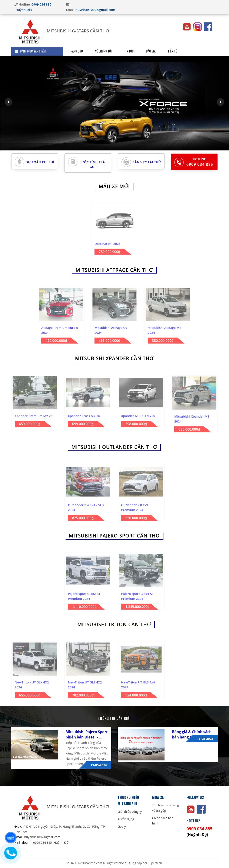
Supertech (155, 863)
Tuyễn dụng (126, 819)
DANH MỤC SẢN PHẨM (30, 51)
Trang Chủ (77, 51)
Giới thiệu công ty (130, 812)
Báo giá (160, 51)
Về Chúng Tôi (108, 51)
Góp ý (122, 826)
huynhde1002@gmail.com (95, 10)
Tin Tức (136, 51)
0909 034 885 (200, 165)
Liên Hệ (184, 51)
